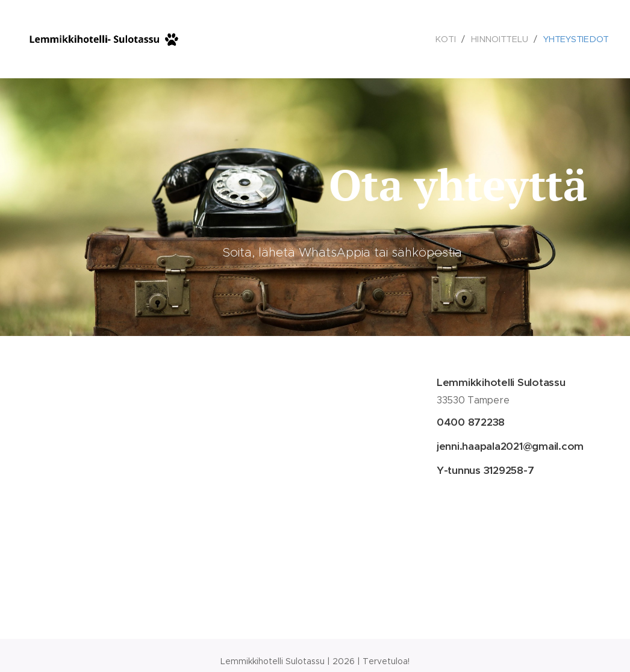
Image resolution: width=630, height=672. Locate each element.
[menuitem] (447, 39)
